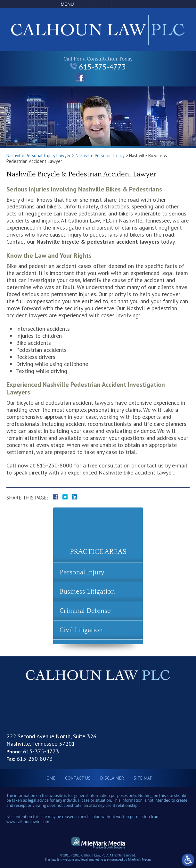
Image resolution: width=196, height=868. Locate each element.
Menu (67, 4)
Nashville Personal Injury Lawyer (39, 155)
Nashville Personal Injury (100, 155)
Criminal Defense (85, 611)
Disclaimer (112, 778)
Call (87, 4)
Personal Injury (82, 572)
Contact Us (78, 778)
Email (103, 4)
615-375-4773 (98, 67)
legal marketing (92, 860)
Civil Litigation (81, 630)
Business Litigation (87, 592)
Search (120, 4)
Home (49, 778)
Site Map (143, 778)
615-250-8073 (35, 759)
